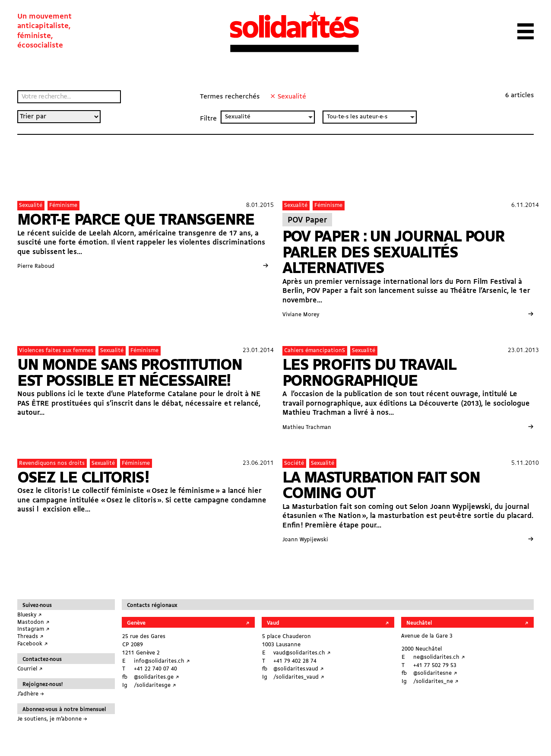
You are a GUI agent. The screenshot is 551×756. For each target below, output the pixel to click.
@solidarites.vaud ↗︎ (299, 669)
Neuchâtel (419, 623)
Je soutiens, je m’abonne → (52, 719)
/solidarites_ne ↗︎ (436, 681)
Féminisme (63, 205)
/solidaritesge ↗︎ (155, 685)
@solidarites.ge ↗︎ (157, 677)
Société (294, 463)
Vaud (273, 623)
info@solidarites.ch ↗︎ (162, 661)
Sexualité (31, 205)
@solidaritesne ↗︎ (435, 673)
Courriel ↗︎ (30, 669)
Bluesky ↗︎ (30, 615)
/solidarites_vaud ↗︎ (299, 677)
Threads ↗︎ (30, 637)
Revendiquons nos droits (52, 463)
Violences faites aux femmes (56, 351)
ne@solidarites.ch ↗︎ (439, 657)
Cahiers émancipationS (315, 351)
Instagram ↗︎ (33, 629)
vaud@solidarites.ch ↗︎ (302, 653)
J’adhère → (31, 694)
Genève (136, 623)
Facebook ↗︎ (33, 644)
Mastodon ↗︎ (33, 622)
